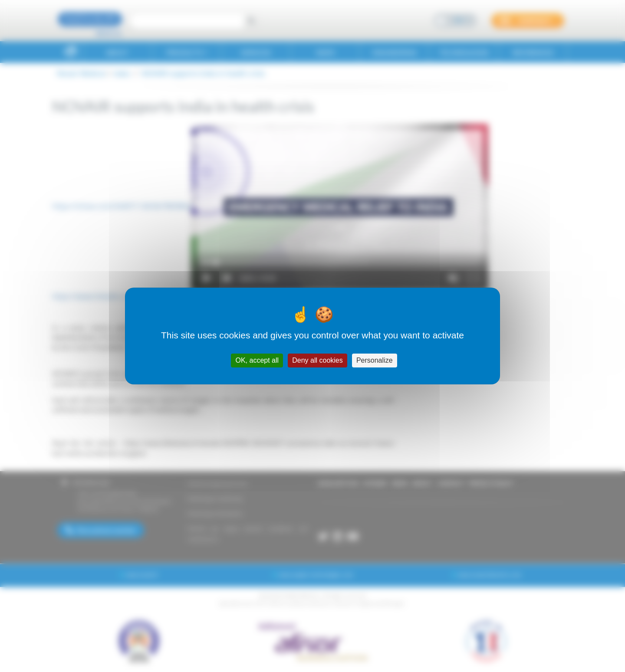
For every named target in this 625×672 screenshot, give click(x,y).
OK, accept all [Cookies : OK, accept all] (257, 360)
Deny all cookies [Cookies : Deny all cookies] (317, 360)
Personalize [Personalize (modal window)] (375, 360)
